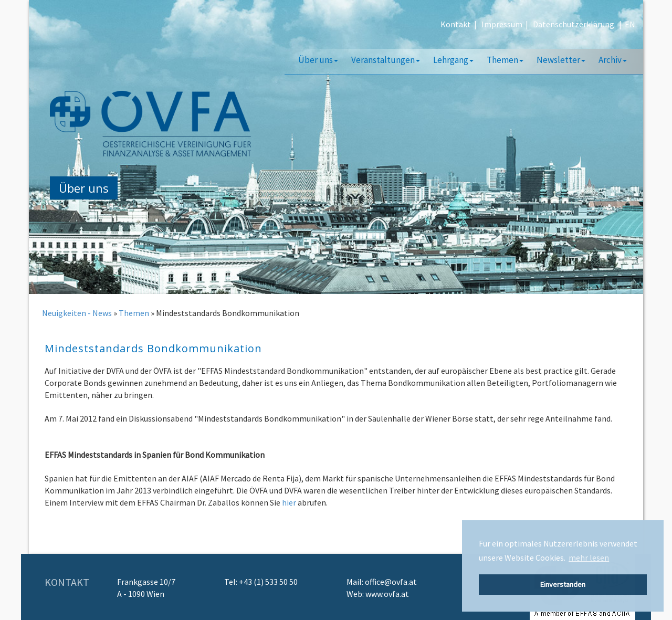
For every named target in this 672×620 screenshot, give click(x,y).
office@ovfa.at (391, 582)
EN (630, 24)
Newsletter (561, 60)
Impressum (502, 24)
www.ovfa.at (387, 594)
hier (289, 502)
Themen (505, 60)
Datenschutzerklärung (574, 24)
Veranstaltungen (386, 60)
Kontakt (456, 24)
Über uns (318, 60)
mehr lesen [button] (589, 558)
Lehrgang (453, 60)
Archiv (613, 60)
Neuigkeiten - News (77, 313)
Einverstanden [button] (563, 584)
